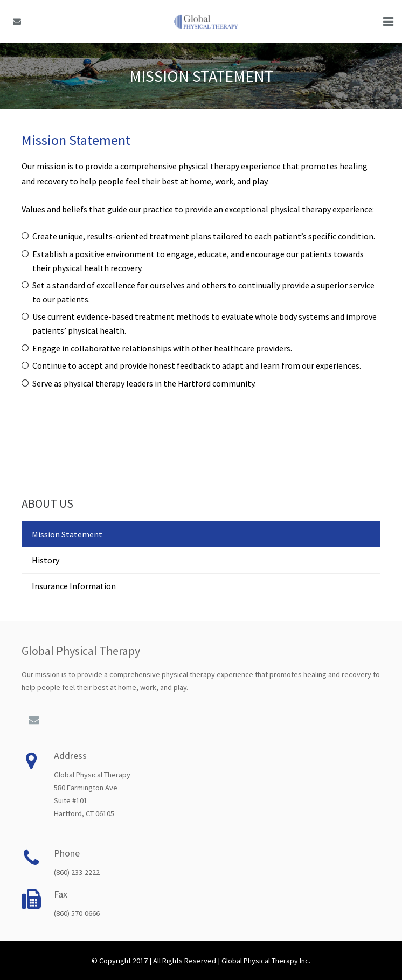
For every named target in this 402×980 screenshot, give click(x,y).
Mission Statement (67, 534)
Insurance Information (74, 586)
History (46, 560)
